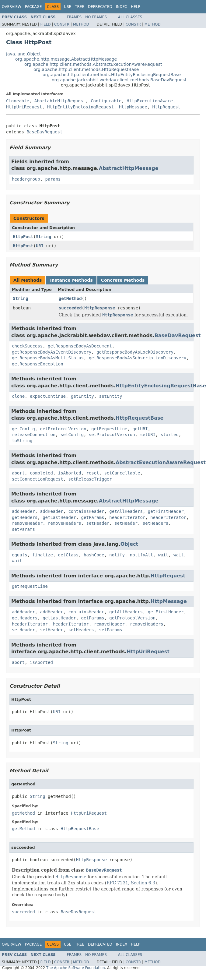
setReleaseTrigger (90, 479)
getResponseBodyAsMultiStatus (48, 358)
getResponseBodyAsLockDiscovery (135, 352)
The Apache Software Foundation (76, 968)
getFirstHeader (166, 511)
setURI (148, 435)
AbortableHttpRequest (60, 101)
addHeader (23, 511)
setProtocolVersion (112, 435)
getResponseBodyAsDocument (80, 346)
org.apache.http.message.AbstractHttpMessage (66, 59)
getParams (93, 517)
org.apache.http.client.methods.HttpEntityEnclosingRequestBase (112, 75)
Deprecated (100, 7)
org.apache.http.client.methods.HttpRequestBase (86, 69)
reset (93, 473)
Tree (80, 7)
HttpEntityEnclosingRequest (80, 107)
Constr (62, 24)
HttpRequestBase (140, 418)
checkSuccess (27, 346)
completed (41, 473)
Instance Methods (71, 280)
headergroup (26, 179)
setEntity (111, 396)
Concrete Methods (123, 280)
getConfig (23, 429)
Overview (12, 7)
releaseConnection (34, 435)
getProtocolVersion (63, 429)
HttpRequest (166, 107)
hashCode (94, 555)
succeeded (70, 308)
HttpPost (23, 237)
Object (129, 544)
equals (20, 555)
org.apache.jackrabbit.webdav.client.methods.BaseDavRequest (119, 80)
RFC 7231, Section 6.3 (131, 883)
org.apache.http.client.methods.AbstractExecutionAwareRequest (93, 64)
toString (22, 441)
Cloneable (18, 101)
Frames (74, 17)
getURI (140, 429)
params (53, 179)
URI (40, 246)
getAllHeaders (126, 511)
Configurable (106, 101)
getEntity (82, 396)
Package (33, 7)
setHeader (98, 523)
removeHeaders (65, 523)
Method (81, 24)
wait (163, 555)
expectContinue (48, 396)
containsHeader (86, 511)
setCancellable (122, 473)
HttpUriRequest (24, 107)
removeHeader (27, 523)
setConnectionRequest (38, 479)
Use (68, 7)
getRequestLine (109, 429)
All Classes (130, 17)
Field (45, 24)
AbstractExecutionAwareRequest (161, 462)
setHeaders (155, 523)
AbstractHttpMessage (129, 168)
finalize (42, 555)
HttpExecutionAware (150, 101)
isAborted (70, 473)
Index (122, 7)
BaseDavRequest (44, 132)
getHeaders (25, 517)
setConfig (72, 435)
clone (18, 396)
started (170, 435)
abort (18, 473)
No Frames (96, 17)
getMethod (70, 298)
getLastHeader (59, 517)
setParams (23, 529)
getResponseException (38, 364)
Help (136, 7)
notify (117, 555)
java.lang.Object (23, 54)
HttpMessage (133, 107)
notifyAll (141, 555)
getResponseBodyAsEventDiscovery (52, 352)
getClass (68, 555)
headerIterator (127, 517)
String (44, 237)
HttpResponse (100, 308)
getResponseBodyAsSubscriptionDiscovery (138, 358)
